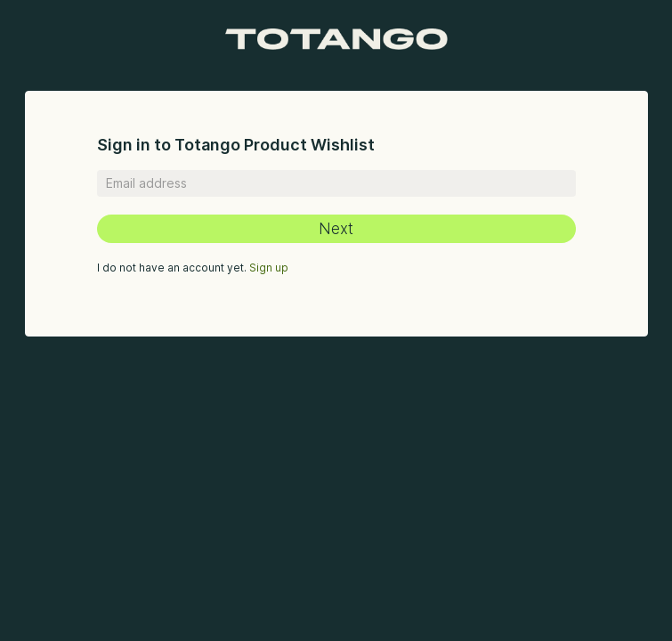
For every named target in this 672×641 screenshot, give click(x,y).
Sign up (269, 268)
